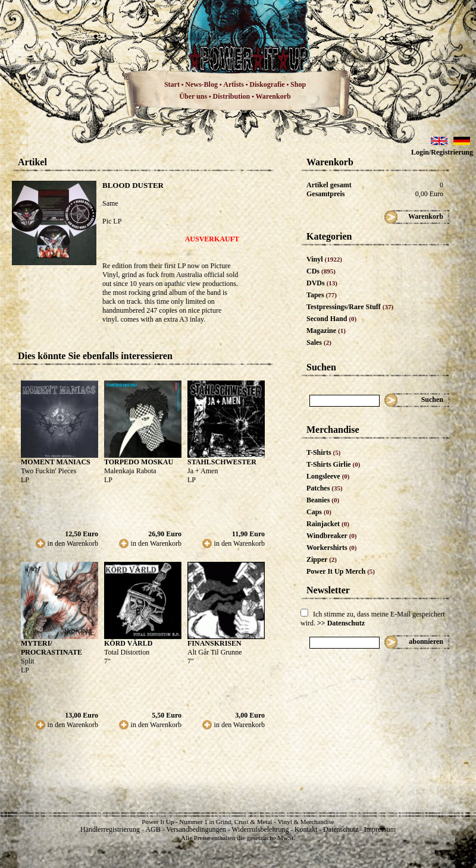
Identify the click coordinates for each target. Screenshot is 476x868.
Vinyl (324, 259)
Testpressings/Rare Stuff (350, 307)
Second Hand (331, 319)
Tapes (322, 295)
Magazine (326, 331)
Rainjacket (328, 524)
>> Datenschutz (341, 623)
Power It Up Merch (341, 571)
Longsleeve (328, 476)
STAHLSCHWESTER (222, 462)
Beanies (323, 500)
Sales (319, 342)
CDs (321, 271)
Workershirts (332, 548)
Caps (319, 512)
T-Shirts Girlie (333, 464)
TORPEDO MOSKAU (139, 462)
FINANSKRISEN (214, 643)
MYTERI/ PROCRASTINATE (51, 648)
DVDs (322, 283)
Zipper (322, 559)
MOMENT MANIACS (56, 462)
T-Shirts (323, 452)
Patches (325, 488)
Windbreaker (332, 536)
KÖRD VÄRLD (128, 643)
